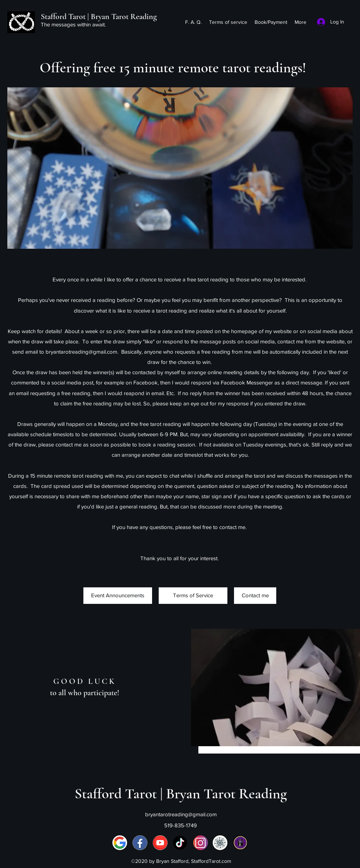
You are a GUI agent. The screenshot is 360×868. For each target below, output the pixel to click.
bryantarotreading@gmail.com (81, 352)
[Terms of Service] (193, 596)
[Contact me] (255, 596)
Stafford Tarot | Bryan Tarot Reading (99, 17)
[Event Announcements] (118, 596)
